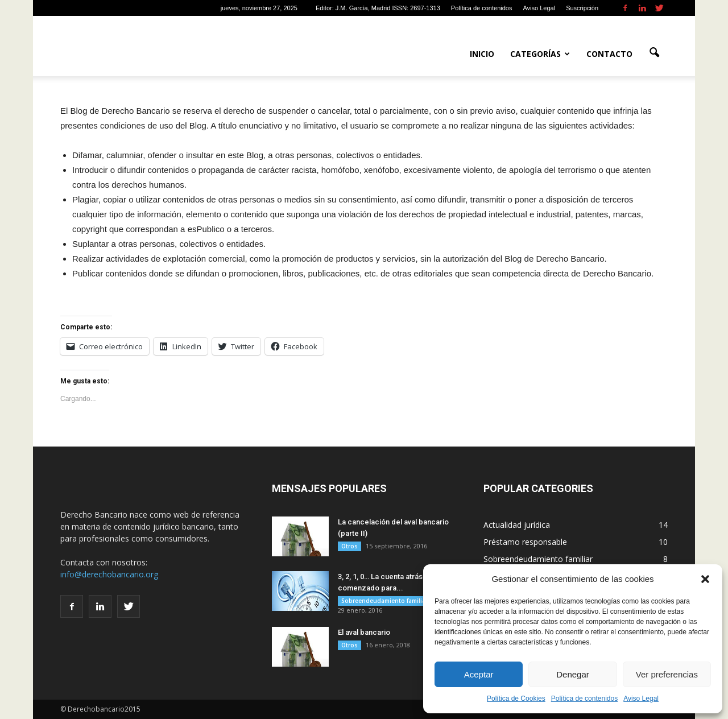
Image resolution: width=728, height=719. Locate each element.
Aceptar (479, 674)
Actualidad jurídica (517, 525)
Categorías (540, 54)
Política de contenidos (584, 699)
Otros (349, 546)
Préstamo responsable (525, 542)
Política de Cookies (516, 699)
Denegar (573, 674)
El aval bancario (364, 632)
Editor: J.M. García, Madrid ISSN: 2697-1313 (378, 8)
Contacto (609, 54)
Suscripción (582, 8)
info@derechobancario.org (109, 574)
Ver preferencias (667, 674)
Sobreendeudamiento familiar (384, 601)
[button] (705, 579)
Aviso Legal (641, 699)
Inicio (482, 54)
